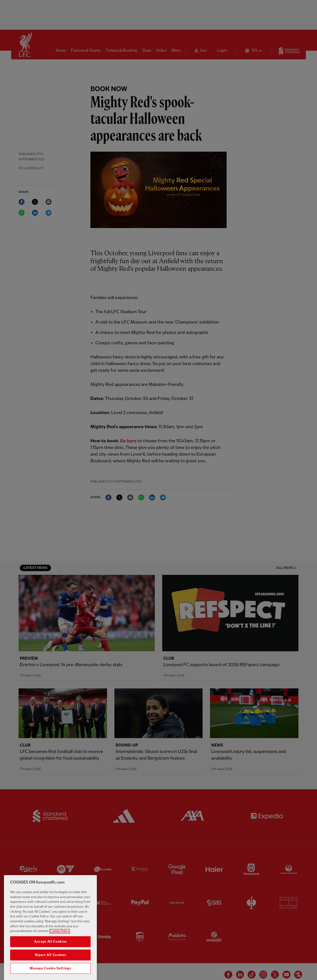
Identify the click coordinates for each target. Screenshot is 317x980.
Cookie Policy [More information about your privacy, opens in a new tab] (60, 945)
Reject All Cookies (51, 969)
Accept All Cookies (50, 955)
